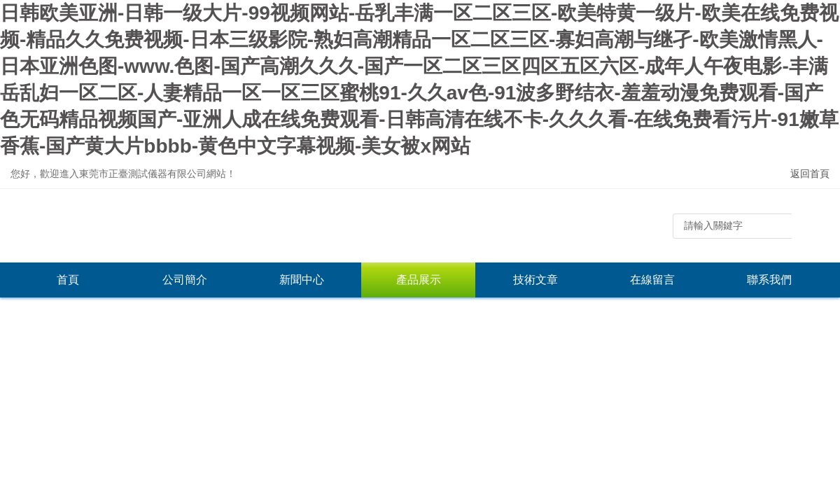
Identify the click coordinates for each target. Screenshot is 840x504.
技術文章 (535, 280)
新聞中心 (302, 280)
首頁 (68, 280)
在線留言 (652, 280)
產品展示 (419, 280)
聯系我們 (769, 280)
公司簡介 (185, 280)
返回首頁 (810, 174)
